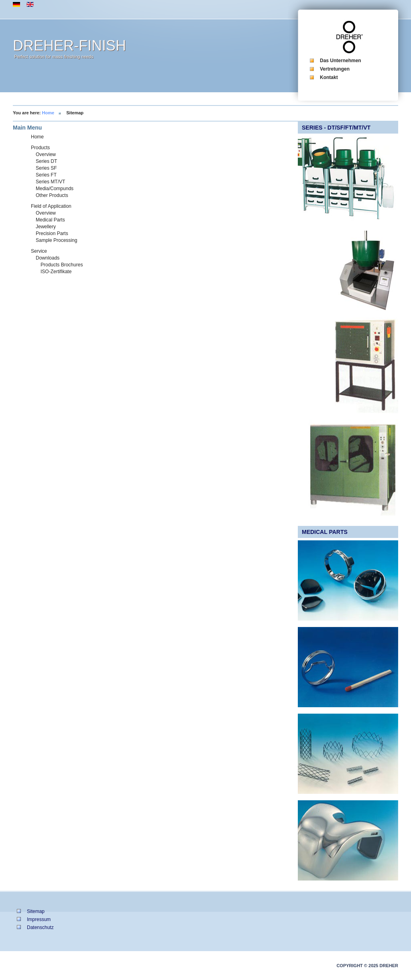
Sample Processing (56, 240)
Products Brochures (62, 265)
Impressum (39, 919)
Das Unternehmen (341, 61)
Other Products (52, 195)
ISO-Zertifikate (56, 272)
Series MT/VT (50, 182)
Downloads (48, 258)
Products (40, 148)
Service (39, 251)
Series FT (46, 175)
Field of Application (51, 206)
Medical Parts (50, 220)
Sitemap (36, 911)
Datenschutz (40, 927)
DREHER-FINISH (69, 46)
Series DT (46, 161)
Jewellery (46, 227)
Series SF (46, 168)
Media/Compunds (55, 189)
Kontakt (329, 77)
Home (48, 113)
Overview (46, 154)
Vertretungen (335, 69)
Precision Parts (52, 233)
